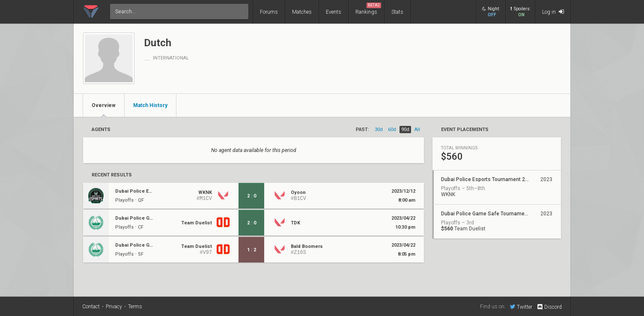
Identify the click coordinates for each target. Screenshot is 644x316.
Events (334, 12)
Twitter (521, 307)
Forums (269, 12)
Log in (553, 12)
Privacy (114, 307)
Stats (397, 12)
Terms (135, 307)
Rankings (368, 9)
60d (392, 130)
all (417, 130)
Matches (302, 12)
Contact (91, 307)
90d (405, 130)
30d (379, 130)
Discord (549, 307)
